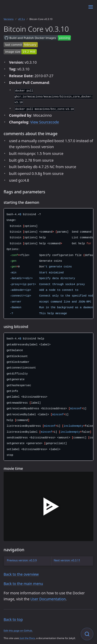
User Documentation (48, 599)
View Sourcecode (45, 122)
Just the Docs (27, 638)
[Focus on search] (87, 634)
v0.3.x (21, 19)
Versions (9, 19)
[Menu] (91, 7)
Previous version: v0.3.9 (22, 560)
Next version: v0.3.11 (67, 560)
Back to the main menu (23, 584)
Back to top (13, 619)
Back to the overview (21, 574)
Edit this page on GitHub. (18, 631)
